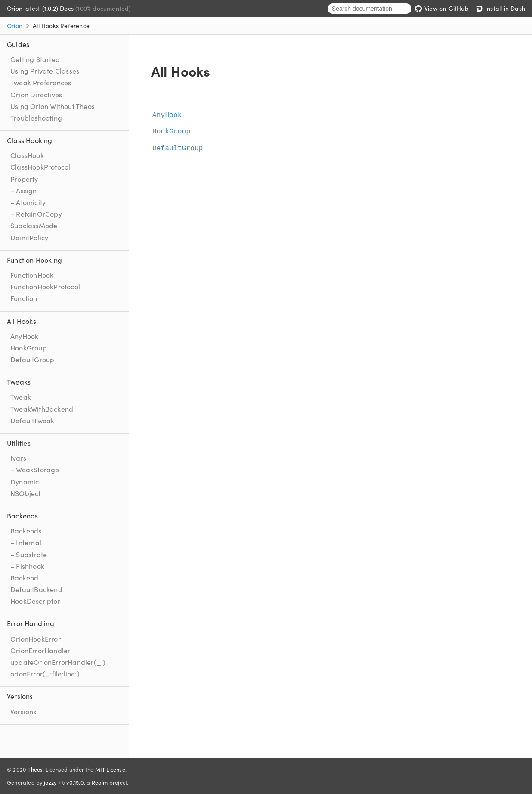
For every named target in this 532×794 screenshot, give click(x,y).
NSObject (26, 493)
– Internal (26, 542)
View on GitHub (442, 8)
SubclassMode (34, 225)
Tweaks (19, 381)
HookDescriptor (35, 601)
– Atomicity (28, 202)
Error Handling (31, 623)
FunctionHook (32, 275)
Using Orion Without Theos (53, 106)
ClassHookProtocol (40, 167)
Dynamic (25, 481)
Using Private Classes (45, 71)
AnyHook (24, 336)
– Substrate (29, 554)
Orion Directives (36, 94)
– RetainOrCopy (36, 214)
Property (24, 179)
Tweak (21, 397)
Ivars (18, 458)
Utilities (19, 443)
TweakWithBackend (42, 409)
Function (24, 298)
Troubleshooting (36, 118)
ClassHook (27, 155)
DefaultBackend (36, 589)
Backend (24, 577)
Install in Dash (500, 8)
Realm (100, 782)
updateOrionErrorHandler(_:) (58, 662)
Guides (18, 44)
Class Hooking (30, 140)
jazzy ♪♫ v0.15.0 (64, 782)
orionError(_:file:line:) (45, 673)
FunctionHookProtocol (45, 286)
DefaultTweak (32, 420)
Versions (20, 696)
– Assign (24, 190)
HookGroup (29, 347)
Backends (23, 515)
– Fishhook (27, 566)
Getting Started (35, 59)
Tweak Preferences (41, 82)
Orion (15, 25)
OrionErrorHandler (40, 650)
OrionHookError (36, 639)
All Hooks (22, 321)
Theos (35, 769)
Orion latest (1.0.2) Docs (41, 8)
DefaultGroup (32, 359)
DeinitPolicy (29, 237)
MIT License (110, 769)
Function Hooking (34, 260)
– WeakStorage (35, 469)
